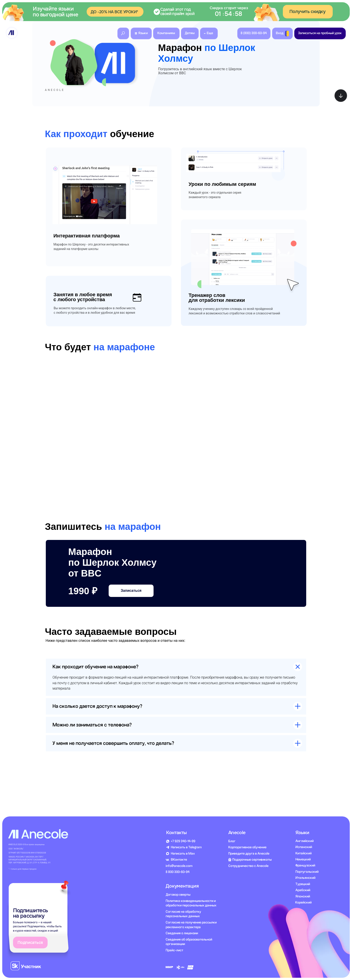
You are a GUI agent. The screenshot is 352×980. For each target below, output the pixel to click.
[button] (176, 12)
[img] (12, 33)
